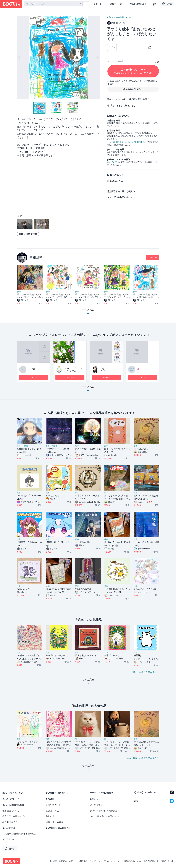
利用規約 (63, 861)
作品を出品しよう (138, 4)
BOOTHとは (116, 4)
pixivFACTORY (113, 162)
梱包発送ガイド (10, 822)
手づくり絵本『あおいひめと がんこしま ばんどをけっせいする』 (87, 296)
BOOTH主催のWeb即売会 (58, 828)
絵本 (131, 17)
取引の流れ (115, 175)
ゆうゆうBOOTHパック (138, 142)
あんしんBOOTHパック (117, 142)
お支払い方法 (116, 181)
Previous (19, 57)
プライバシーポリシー (112, 861)
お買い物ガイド (53, 805)
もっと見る (88, 389)
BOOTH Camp (9, 839)
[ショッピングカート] (154, 4)
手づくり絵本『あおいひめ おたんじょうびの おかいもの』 (59, 296)
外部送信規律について (132, 861)
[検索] (80, 4)
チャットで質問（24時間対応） (105, 811)
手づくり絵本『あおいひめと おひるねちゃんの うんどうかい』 (145, 296)
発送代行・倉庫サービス (14, 816)
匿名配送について (11, 811)
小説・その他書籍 (116, 17)
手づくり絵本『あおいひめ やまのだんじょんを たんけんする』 (117, 296)
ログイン (98, 4)
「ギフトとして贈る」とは (123, 106)
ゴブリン (33, 369)
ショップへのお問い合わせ (120, 197)
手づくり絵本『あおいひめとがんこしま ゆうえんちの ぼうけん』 (29, 296)
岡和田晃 (36, 258)
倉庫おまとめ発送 (55, 822)
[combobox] (53, 4)
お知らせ (94, 799)
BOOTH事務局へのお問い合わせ (105, 816)
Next (97, 57)
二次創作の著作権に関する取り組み (19, 834)
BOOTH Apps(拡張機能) (14, 805)
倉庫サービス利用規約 (78, 861)
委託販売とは (9, 828)
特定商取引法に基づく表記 (120, 191)
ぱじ (103, 369)
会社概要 (53, 861)
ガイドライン (95, 861)
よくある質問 (96, 805)
